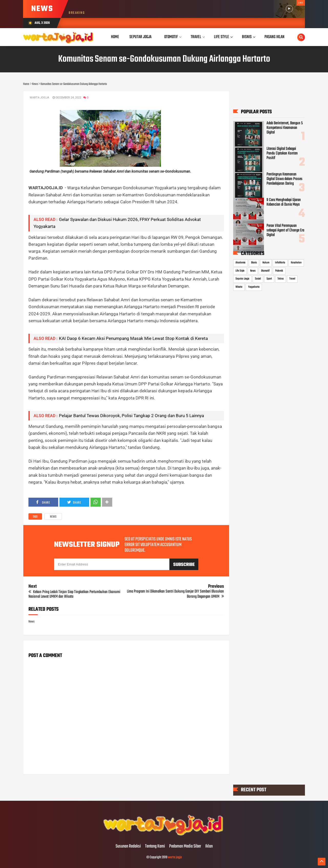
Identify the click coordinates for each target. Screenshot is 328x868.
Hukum (266, 263)
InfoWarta (280, 263)
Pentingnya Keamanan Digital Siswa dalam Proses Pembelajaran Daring (284, 179)
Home (115, 37)
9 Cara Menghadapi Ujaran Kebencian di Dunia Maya (284, 202)
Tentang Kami (155, 847)
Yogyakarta (254, 287)
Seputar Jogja (242, 279)
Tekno (281, 279)
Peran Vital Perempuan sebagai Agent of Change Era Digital (285, 230)
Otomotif (265, 271)
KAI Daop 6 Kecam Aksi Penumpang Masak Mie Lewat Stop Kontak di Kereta (133, 338)
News (53, 517)
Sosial (258, 279)
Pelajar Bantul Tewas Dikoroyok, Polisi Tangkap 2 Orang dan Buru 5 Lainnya (131, 416)
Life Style (240, 271)
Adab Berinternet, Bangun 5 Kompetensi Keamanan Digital (285, 128)
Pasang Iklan (274, 37)
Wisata (239, 287)
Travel (292, 279)
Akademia (240, 263)
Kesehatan (296, 263)
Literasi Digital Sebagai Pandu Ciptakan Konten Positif (282, 153)
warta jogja (175, 857)
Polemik (279, 271)
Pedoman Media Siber (185, 847)
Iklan (209, 847)
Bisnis (254, 263)
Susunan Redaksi (128, 847)
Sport (269, 279)
